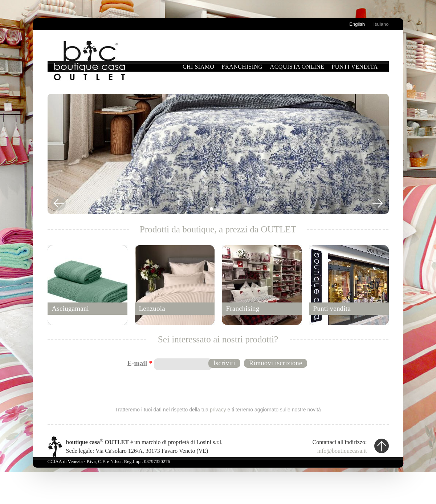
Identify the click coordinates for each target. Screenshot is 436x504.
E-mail (140, 363)
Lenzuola (152, 308)
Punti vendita (354, 67)
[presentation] (219, 387)
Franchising (242, 67)
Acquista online (297, 67)
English (357, 24)
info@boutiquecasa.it (342, 451)
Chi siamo (199, 67)
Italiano (381, 24)
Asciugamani (70, 308)
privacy (218, 410)
